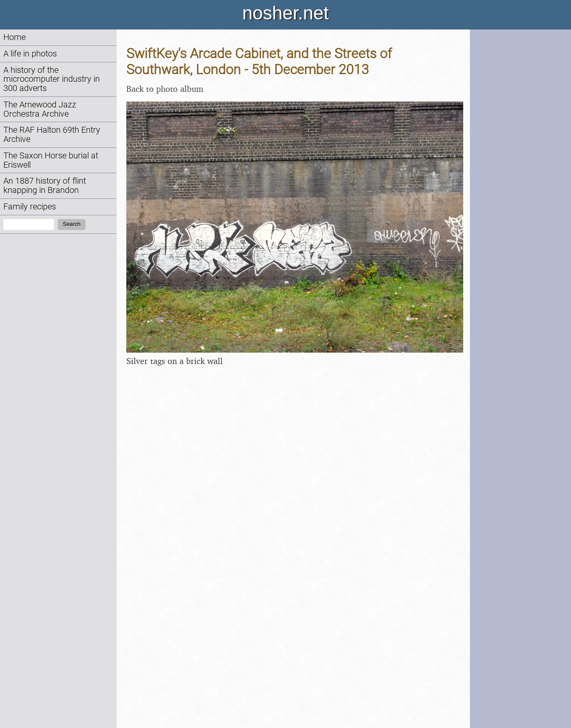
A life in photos (30, 54)
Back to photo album (165, 89)
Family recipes (30, 207)
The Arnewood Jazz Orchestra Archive (40, 109)
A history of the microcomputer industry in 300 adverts (52, 79)
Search (72, 224)
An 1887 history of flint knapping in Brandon (45, 186)
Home (15, 37)
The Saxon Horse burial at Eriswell (51, 160)
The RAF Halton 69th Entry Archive (52, 135)
